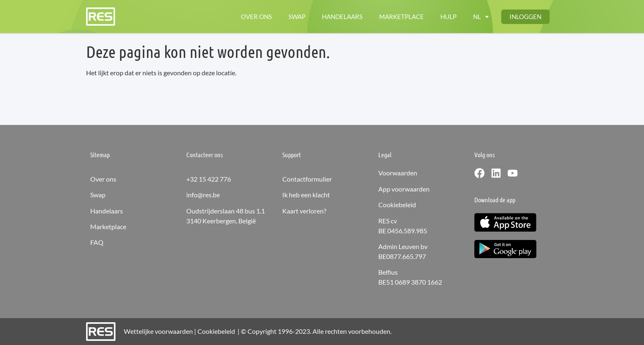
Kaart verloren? (304, 211)
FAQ (97, 242)
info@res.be (203, 195)
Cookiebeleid (397, 205)
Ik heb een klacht (306, 195)
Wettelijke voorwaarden (158, 331)
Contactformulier (307, 179)
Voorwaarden (398, 173)
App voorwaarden (404, 189)
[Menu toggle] (481, 17)
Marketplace (108, 226)
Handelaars (107, 211)
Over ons (103, 179)
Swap (98, 195)
